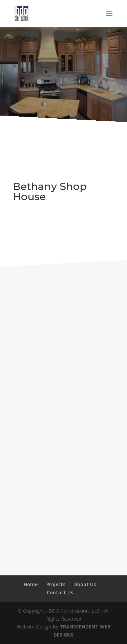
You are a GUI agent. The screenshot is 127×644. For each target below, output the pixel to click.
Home (31, 584)
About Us (85, 584)
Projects (56, 584)
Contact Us (60, 592)
